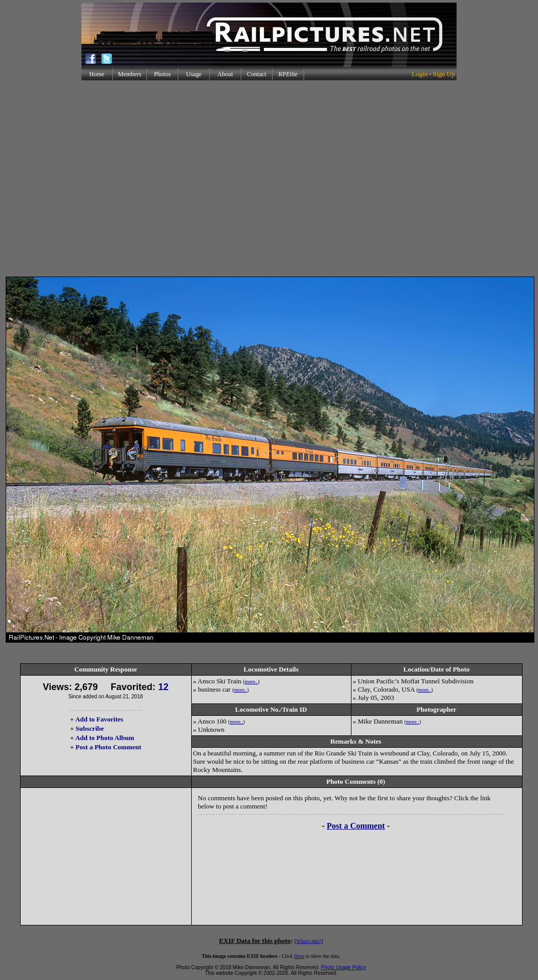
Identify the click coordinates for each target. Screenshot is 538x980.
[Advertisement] (267, 178)
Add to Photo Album (105, 738)
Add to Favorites (99, 719)
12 (163, 687)
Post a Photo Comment (108, 747)
